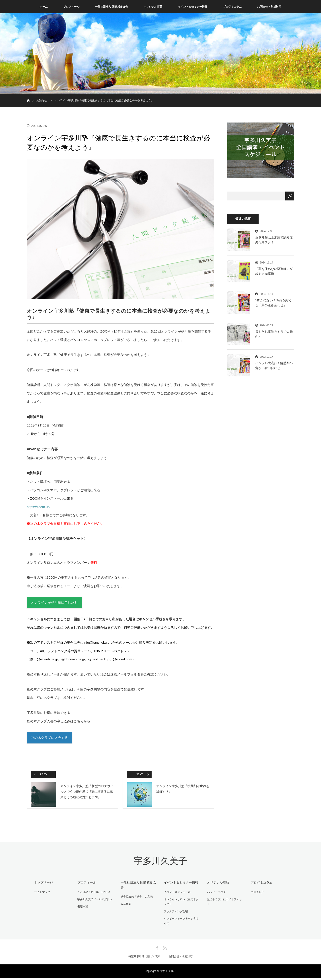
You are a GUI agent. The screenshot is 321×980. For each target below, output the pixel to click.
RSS (164, 949)
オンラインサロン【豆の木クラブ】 (182, 904)
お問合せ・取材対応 (269, 7)
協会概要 (125, 907)
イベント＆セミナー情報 (193, 7)
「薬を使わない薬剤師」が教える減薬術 (274, 271)
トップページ (43, 886)
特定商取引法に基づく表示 (144, 959)
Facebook (157, 949)
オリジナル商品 (153, 7)
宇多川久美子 (160, 865)
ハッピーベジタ (216, 895)
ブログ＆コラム (232, 7)
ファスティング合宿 (175, 914)
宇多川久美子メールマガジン (94, 902)
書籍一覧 (82, 909)
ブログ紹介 (256, 895)
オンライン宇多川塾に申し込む (55, 603)
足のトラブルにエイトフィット (225, 902)
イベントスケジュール (177, 895)
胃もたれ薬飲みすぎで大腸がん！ (274, 334)
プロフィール (71, 7)
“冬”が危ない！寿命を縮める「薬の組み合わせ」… (273, 303)
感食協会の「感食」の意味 (136, 900)
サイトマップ (41, 895)
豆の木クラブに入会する (50, 738)
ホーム (44, 7)
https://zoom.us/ (39, 507)
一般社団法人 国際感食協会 (111, 7)
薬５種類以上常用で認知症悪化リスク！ (274, 240)
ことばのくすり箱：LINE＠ (93, 895)
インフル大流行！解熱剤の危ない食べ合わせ (274, 365)
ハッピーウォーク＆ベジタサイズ (182, 923)
